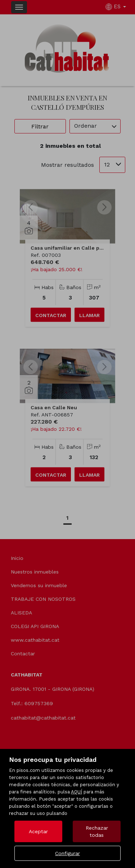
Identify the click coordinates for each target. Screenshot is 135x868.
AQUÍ (76, 792)
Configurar (67, 853)
